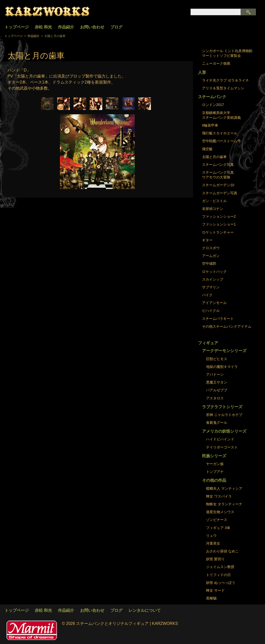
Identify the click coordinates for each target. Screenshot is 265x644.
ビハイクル (211, 311)
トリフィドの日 (218, 575)
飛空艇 (207, 149)
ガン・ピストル (214, 201)
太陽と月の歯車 (214, 157)
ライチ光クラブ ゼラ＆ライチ (225, 80)
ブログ (116, 27)
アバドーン (215, 374)
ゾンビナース (217, 520)
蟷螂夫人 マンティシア (224, 488)
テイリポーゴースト (222, 447)
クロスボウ (211, 248)
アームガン (211, 256)
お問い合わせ (92, 27)
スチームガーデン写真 (220, 193)
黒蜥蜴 (211, 598)
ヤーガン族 (215, 464)
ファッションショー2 (219, 216)
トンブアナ (215, 472)
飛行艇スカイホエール (220, 133)
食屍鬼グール (217, 423)
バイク (207, 295)
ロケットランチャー (218, 232)
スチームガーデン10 (218, 185)
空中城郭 (209, 263)
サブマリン (211, 287)
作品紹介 (66, 27)
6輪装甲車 (210, 125)
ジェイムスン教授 (220, 567)
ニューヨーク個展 (216, 63)
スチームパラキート (218, 319)
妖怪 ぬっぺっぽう (221, 583)
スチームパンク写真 (218, 165)
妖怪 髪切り (215, 559)
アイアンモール (214, 303)
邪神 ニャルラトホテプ (224, 415)
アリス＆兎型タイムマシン (223, 88)
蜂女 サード (215, 590)
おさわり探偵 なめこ (222, 551)
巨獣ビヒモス (217, 359)
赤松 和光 (43, 27)
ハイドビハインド (220, 439)
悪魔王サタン (217, 382)
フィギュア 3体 (218, 528)
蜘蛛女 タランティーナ (224, 504)
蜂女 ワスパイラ (219, 496)
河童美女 (213, 543)
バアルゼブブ (217, 390)
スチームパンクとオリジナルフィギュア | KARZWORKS (127, 623)
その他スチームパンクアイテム (227, 326)
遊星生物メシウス (220, 512)
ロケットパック (214, 272)
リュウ (211, 536)
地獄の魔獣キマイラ (222, 367)
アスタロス (215, 398)
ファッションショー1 (219, 224)
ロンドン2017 (213, 105)
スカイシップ (213, 279)
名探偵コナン (213, 209)
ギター (207, 240)
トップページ (17, 27)
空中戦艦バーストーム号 (221, 141)
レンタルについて (145, 610)
